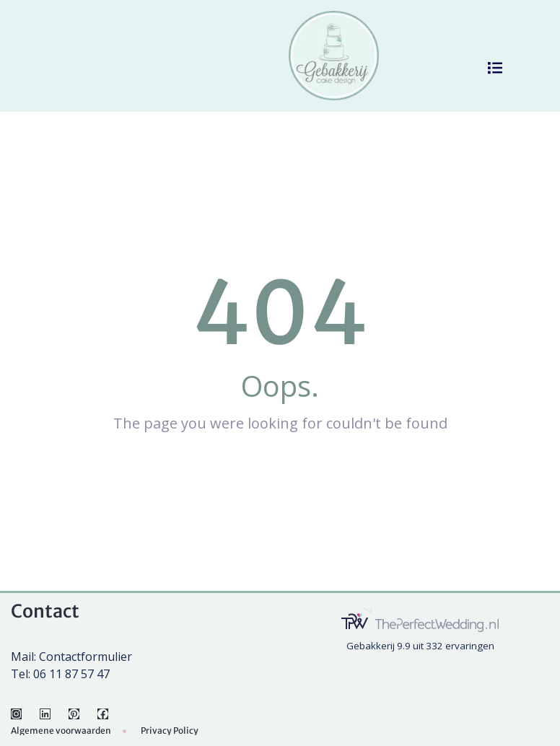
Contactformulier (86, 657)
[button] (495, 68)
